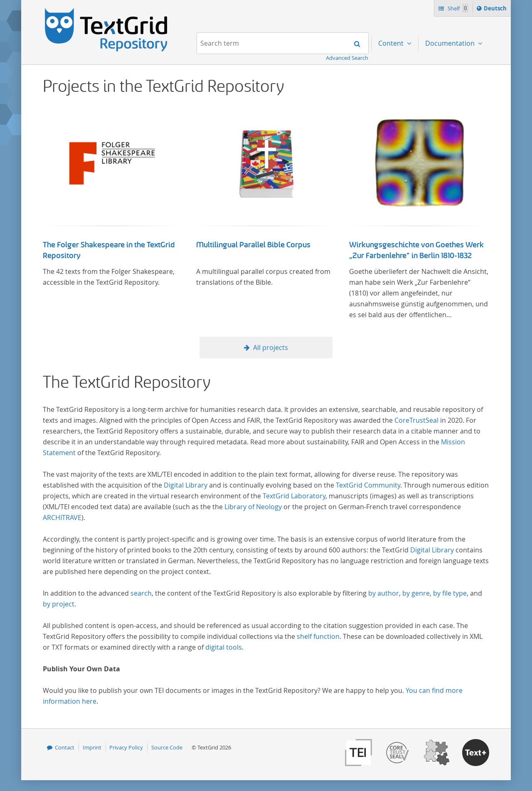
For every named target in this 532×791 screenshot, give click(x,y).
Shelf (457, 8)
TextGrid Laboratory (294, 496)
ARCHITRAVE (62, 517)
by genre (416, 593)
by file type (450, 593)
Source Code (167, 747)
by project (59, 604)
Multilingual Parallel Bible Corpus (253, 245)
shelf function (318, 636)
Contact (65, 747)
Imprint (92, 747)
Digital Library (186, 485)
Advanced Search (347, 58)
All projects (271, 347)
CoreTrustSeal (416, 420)
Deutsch (496, 10)
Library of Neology (253, 507)
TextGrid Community (368, 485)
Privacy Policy (126, 747)
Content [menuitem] (392, 43)
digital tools (224, 647)
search (141, 593)
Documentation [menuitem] (451, 43)
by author (384, 593)
